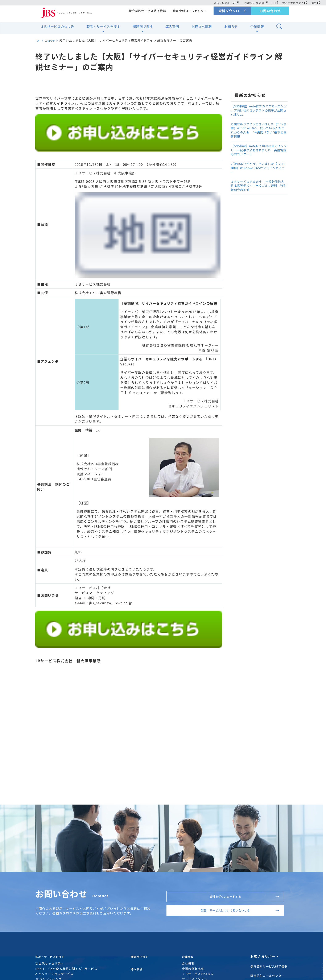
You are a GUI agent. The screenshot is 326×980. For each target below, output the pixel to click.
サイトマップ (149, 942)
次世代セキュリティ (49, 820)
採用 (316, 3)
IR (274, 3)
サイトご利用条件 (115, 942)
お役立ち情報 (202, 30)
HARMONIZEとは (254, 3)
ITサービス (43, 846)
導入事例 (172, 30)
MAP (267, 927)
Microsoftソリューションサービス (61, 841)
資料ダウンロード (232, 14)
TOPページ (281, 891)
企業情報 (257, 30)
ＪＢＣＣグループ (224, 3)
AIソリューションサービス (54, 831)
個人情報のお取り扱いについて (69, 942)
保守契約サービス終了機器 (146, 14)
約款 (155, 948)
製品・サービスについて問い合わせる (232, 760)
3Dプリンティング (48, 836)
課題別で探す (143, 30)
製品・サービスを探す (103, 30)
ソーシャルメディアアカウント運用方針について (81, 948)
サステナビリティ (294, 3)
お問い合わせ (270, 14)
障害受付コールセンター (189, 14)
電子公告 (132, 948)
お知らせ (231, 30)
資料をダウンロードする (239, 738)
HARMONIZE (45, 852)
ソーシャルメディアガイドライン (196, 942)
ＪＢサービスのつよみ (57, 30)
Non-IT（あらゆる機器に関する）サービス (66, 825)
